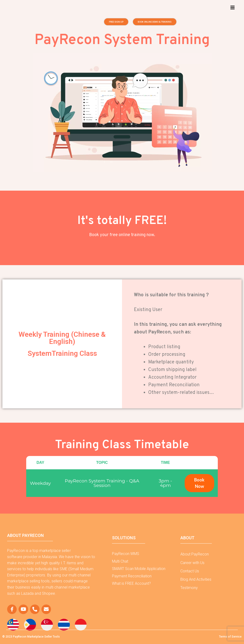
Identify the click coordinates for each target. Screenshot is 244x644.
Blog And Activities (196, 579)
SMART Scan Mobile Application (139, 569)
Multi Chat (120, 561)
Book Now (199, 483)
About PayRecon (195, 554)
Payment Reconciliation (132, 576)
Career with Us (192, 563)
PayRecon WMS (126, 554)
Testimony (189, 588)
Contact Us (190, 571)
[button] (233, 8)
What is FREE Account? (131, 583)
